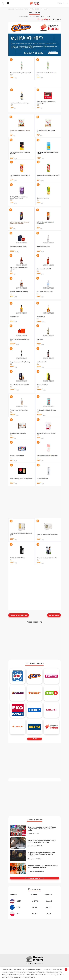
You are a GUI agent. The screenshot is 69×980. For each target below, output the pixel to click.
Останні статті (34, 819)
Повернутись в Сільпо (19, 615)
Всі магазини (54, 615)
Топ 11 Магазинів (34, 663)
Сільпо (27, 9)
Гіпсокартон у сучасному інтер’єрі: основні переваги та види (42, 841)
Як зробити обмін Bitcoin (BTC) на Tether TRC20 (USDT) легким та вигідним (41, 854)
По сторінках (44, 19)
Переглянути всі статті (34, 878)
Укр (59, 3)
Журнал (57, 19)
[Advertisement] (35, 642)
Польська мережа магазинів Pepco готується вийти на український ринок (42, 829)
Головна (11, 9)
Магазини (19, 9)
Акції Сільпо (34, 13)
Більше (34, 738)
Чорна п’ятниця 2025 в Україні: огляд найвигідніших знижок (43, 866)
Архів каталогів (34, 621)
